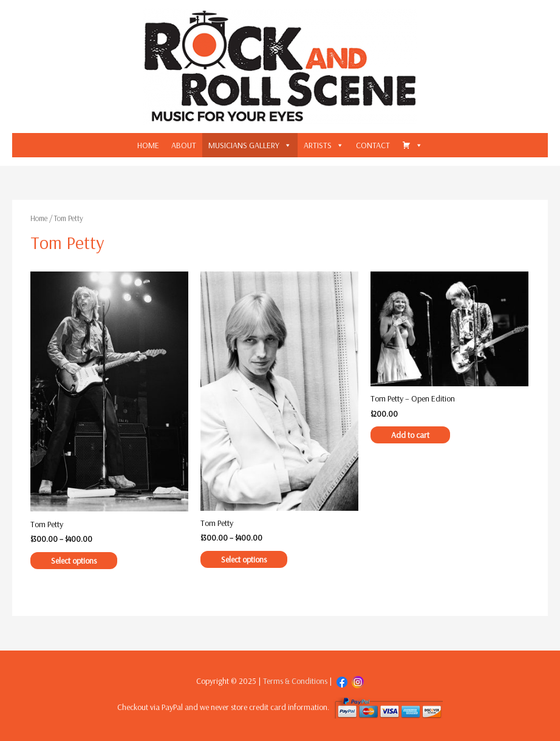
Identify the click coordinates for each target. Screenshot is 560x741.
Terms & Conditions (295, 681)
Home (39, 218)
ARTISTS (318, 145)
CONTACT (373, 145)
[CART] (412, 145)
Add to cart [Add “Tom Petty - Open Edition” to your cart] (410, 435)
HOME (148, 145)
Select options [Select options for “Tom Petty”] (74, 561)
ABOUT (184, 145)
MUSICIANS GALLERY (244, 145)
